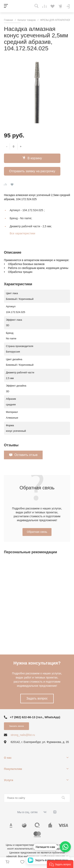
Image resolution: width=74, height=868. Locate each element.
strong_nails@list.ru (23, 735)
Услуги (9, 780)
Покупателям (13, 769)
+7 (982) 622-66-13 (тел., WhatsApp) (35, 717)
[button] (60, 864)
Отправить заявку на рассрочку (32, 171)
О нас (8, 758)
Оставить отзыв (26, 455)
